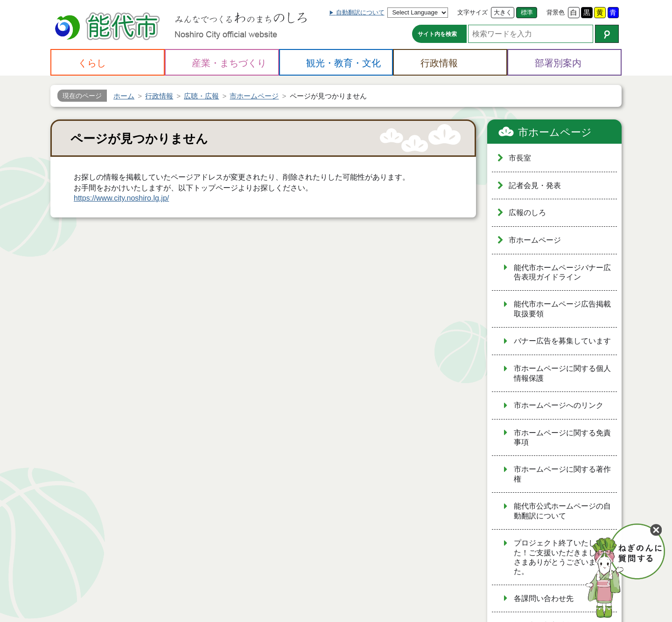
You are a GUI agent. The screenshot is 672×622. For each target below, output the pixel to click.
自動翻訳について (360, 12)
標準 (527, 12)
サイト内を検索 (437, 34)
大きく (503, 12)
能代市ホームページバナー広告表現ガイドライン (562, 273)
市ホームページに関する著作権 (562, 474)
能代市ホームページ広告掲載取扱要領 (562, 309)
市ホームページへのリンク (559, 405)
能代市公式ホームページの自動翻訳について (562, 511)
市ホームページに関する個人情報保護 (562, 373)
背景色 (556, 12)
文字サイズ (472, 12)
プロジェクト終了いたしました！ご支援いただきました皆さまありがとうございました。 (562, 557)
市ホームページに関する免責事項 (562, 438)
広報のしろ (527, 213)
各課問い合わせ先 (544, 598)
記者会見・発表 (535, 185)
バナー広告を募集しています (562, 341)
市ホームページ (555, 132)
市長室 (520, 158)
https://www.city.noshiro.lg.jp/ (121, 198)
